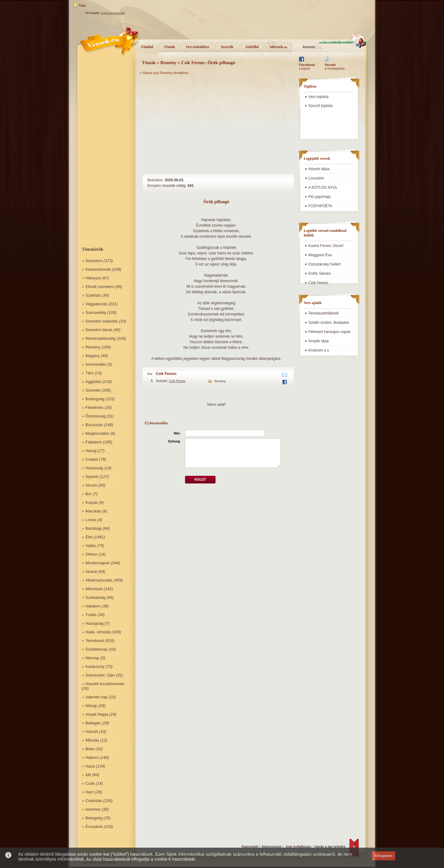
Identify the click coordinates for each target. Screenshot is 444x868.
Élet (89, 537)
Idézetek (279, 47)
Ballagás (93, 723)
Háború (92, 757)
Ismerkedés (96, 364)
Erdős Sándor (320, 274)
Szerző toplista (321, 106)
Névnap (92, 658)
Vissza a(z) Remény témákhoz (165, 73)
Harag (91, 451)
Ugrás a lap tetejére (330, 846)
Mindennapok (97, 563)
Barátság (93, 528)
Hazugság (95, 623)
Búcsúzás (94, 425)
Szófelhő (252, 47)
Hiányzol (93, 278)
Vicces (91, 485)
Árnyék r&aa (319, 341)
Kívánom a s (319, 350)
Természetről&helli (323, 313)
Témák (170, 47)
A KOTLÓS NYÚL (323, 187)
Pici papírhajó (320, 197)
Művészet (94, 589)
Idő (88, 775)
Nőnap (91, 706)
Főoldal (147, 47)
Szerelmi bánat (99, 330)
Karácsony (95, 666)
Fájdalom (94, 442)
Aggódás (93, 382)
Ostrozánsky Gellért (325, 264)
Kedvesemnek (98, 269)
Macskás (93, 511)
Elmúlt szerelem (100, 287)
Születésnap (97, 649)
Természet (95, 641)
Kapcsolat (250, 846)
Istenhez (93, 809)
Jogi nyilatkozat (298, 846)
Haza (90, 766)
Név (177, 433)
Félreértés (95, 407)
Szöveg (174, 441)
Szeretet (93, 390)
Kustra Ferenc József (326, 246)
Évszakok (94, 827)
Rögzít (200, 480)
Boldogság (95, 399)
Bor (88, 494)
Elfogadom (384, 856)
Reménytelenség (101, 338)
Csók (90, 783)
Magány (92, 356)
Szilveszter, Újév (100, 675)
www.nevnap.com (113, 13)
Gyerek (92, 477)
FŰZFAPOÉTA (320, 206)
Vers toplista (318, 97)
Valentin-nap (97, 697)
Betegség (94, 818)
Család (92, 459)
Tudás (91, 615)
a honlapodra (335, 67)
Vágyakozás (96, 304)
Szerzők (227, 47)
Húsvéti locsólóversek (105, 684)
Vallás (91, 546)
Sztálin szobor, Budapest (329, 323)
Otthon (91, 554)
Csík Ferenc (166, 374)
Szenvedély (96, 313)
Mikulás (92, 740)
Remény (93, 347)
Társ (89, 373)
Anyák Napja (97, 714)
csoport (307, 67)
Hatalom (93, 606)
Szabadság (95, 597)
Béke (90, 749)
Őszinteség (95, 416)
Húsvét (92, 732)
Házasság (94, 468)
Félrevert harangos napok (329, 332)
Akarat (91, 572)
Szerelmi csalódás (102, 321)
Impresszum (272, 846)
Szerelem (94, 261)
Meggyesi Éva (320, 255)
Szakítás (93, 295)
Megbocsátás (97, 433)
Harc (90, 792)
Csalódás (94, 801)
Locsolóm (316, 178)
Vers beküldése (197, 47)
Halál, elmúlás (98, 632)
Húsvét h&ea (319, 169)
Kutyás (92, 502)
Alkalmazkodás (99, 580)
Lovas (91, 520)
